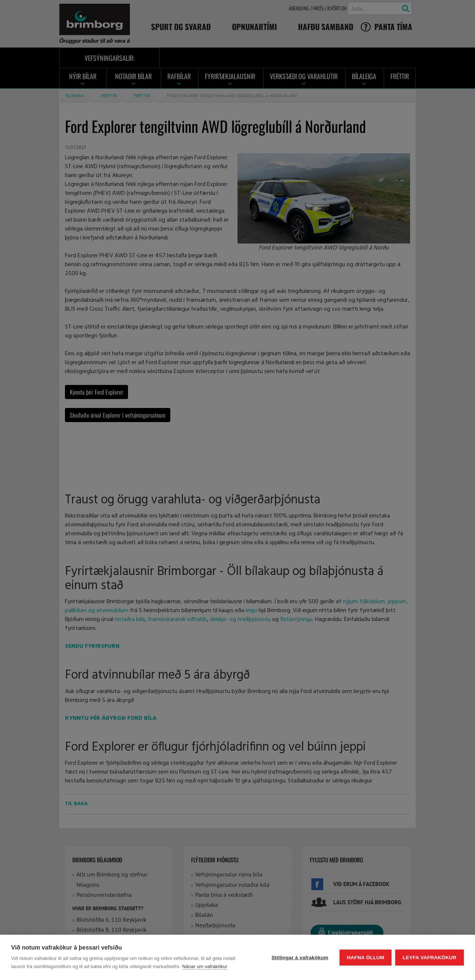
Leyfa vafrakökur (430, 958)
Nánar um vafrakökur (205, 966)
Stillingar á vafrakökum (300, 958)
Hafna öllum (365, 958)
